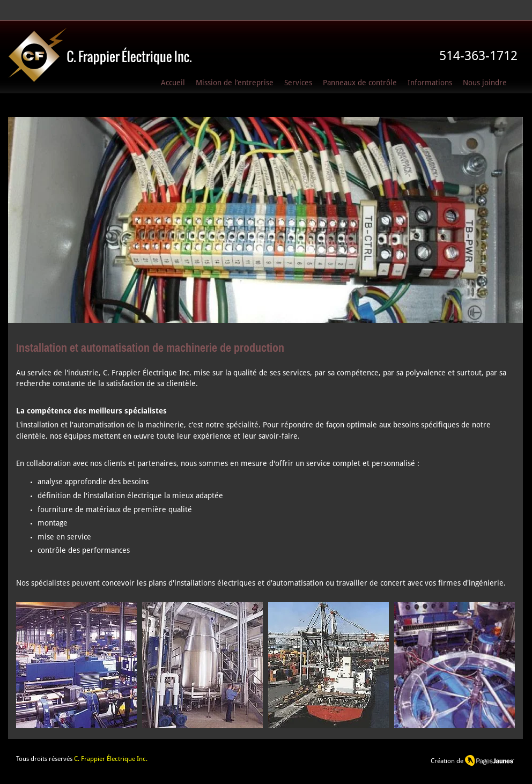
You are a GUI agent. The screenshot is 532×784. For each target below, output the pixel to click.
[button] (430, 83)
